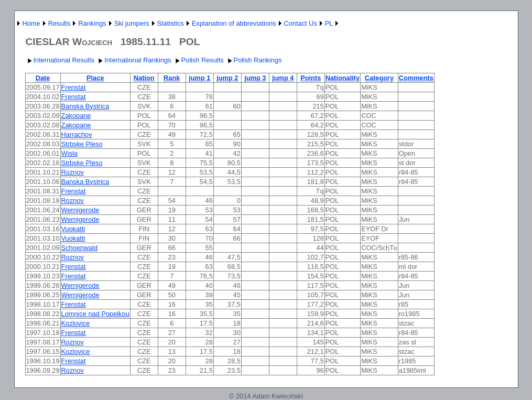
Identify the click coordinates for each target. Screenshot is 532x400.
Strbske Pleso (82, 144)
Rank (172, 78)
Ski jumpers (132, 23)
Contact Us (301, 23)
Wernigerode (80, 210)
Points (311, 78)
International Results (60, 60)
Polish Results (198, 60)
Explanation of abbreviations (234, 23)
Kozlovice (76, 323)
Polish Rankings (254, 60)
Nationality (343, 78)
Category (379, 78)
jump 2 (227, 78)
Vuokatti (73, 229)
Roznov (73, 172)
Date (43, 78)
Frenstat (74, 87)
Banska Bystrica (85, 106)
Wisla (69, 153)
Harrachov (77, 134)
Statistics (171, 23)
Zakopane (76, 116)
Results (59, 23)
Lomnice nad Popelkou (95, 314)
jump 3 (255, 78)
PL (329, 23)
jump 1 (199, 78)
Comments (416, 78)
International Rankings (133, 60)
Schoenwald (80, 248)
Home (31, 23)
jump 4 (283, 78)
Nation (144, 78)
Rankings (92, 23)
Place (95, 78)
